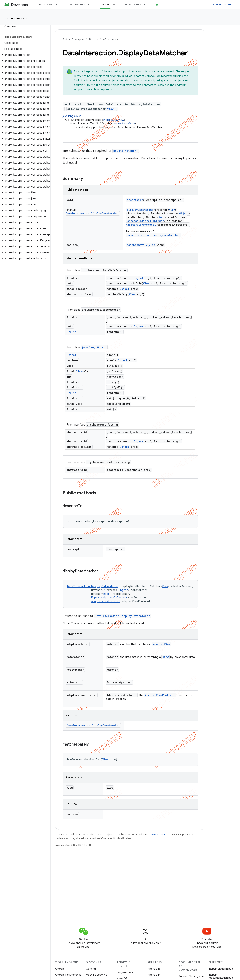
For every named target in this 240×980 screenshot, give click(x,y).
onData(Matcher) (126, 151)
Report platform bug (221, 969)
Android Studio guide (191, 976)
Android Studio (223, 4)
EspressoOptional (138, 221)
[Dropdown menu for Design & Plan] (90, 4)
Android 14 (154, 975)
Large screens (125, 972)
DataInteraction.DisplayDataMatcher (92, 213)
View (110, 109)
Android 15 (154, 969)
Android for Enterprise (68, 975)
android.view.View (113, 120)
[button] (24, 55)
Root (162, 217)
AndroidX (119, 76)
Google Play (133, 4)
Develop (94, 39)
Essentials (46, 4)
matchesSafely (137, 245)
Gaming (91, 969)
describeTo (135, 200)
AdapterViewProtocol (141, 225)
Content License (159, 835)
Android (60, 969)
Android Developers (73, 39)
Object (184, 213)
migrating (157, 80)
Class (80, 371)
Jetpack (150, 76)
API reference (16, 19)
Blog (163, 4)
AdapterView (162, 644)
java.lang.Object (73, 116)
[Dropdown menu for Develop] (116, 4)
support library (128, 71)
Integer (158, 221)
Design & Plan (76, 4)
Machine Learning (97, 975)
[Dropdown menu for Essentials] (58, 4)
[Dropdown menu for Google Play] (146, 4)
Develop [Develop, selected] (105, 4)
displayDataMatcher (141, 210)
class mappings (102, 89)
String (72, 332)
